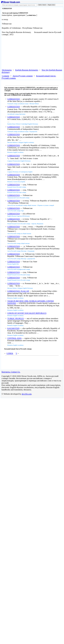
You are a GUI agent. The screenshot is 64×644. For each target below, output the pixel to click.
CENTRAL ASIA (14, 338)
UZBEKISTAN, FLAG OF (18, 291)
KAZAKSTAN (13, 328)
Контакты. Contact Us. (11, 372)
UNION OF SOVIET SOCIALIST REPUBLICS (27, 313)
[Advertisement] (20, 52)
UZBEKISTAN (14, 99)
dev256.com (27, 394)
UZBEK (10, 353)
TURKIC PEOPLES (16, 318)
